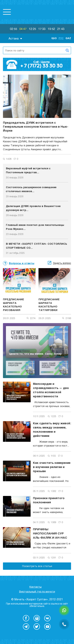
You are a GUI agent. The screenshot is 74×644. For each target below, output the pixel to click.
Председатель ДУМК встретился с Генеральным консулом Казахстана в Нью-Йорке (36, 126)
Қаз (54, 38)
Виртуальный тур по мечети (37, 591)
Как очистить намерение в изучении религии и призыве (52, 467)
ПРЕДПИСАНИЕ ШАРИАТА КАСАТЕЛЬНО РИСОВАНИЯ (14, 305)
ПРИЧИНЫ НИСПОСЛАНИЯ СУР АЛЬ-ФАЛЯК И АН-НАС (50, 533)
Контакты (36, 587)
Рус (61, 38)
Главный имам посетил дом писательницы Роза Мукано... (35, 227)
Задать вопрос (62, 263)
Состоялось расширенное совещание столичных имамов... (31, 189)
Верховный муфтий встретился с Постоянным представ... (28, 170)
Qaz (68, 38)
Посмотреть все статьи (37, 566)
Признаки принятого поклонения (49, 500)
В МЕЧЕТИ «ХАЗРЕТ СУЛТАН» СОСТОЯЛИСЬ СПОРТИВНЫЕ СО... (37, 246)
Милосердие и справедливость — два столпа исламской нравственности (51, 390)
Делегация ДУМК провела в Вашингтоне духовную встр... (33, 208)
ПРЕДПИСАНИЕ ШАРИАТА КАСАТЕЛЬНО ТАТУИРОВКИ (49, 305)
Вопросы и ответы (22, 263)
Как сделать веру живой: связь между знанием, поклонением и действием (52, 429)
